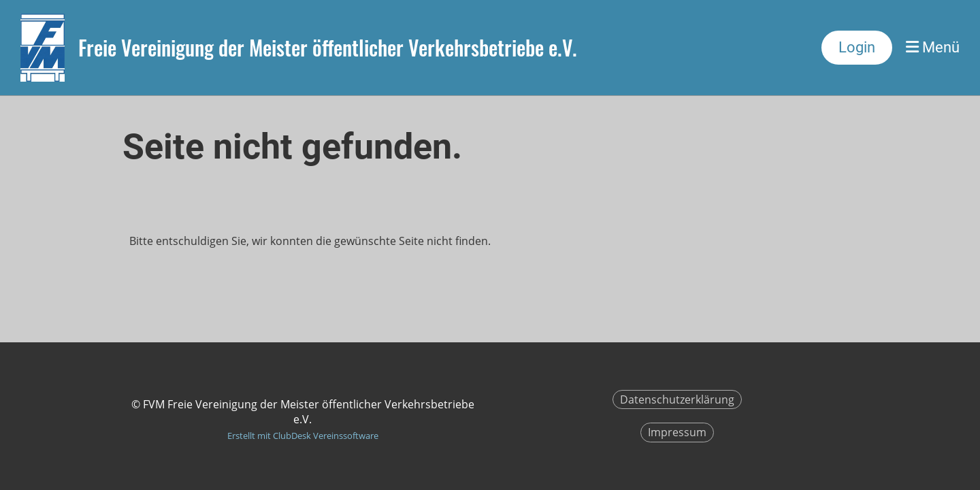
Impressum (677, 432)
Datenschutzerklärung (677, 399)
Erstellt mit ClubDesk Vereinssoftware (303, 436)
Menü (933, 47)
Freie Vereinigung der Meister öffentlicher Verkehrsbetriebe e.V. (328, 48)
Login (857, 47)
